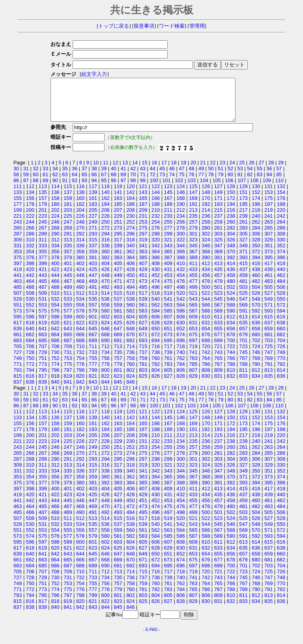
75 (181, 183)
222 (30, 224)
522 (206, 301)
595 (18, 325)
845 (118, 390)
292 (80, 242)
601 (93, 325)
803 (143, 378)
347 (218, 254)
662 (30, 343)
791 (268, 372)
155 (18, 206)
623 (93, 331)
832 (231, 384)
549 (268, 307)
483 (268, 289)
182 (80, 212)
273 (118, 236)
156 (30, 206)
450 (130, 283)
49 (201, 177)
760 (156, 366)
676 (206, 343)
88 (36, 189)
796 (55, 378)
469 (93, 289)
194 (231, 212)
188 (156, 212)
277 (168, 236)
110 (279, 189)
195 (243, 212)
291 (68, 242)
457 (218, 283)
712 (106, 355)
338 (106, 254)
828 (180, 384)
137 (68, 201)
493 (118, 295)
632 (206, 331)
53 (240, 177)
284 (256, 236)
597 (43, 325)
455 (193, 283)
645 (93, 337)
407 (143, 272)
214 (206, 218)
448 (106, 283)
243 (18, 230)
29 (281, 171)
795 (43, 378)
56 (269, 177)
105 (216, 189)
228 (106, 224)
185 (118, 212)
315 (93, 248)
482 (256, 289)
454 (180, 283)
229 (118, 224)
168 (180, 206)
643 (68, 337)
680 (256, 343)
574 (30, 319)
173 (243, 206)
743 (218, 361)
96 (114, 189)
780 (130, 372)
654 (206, 337)
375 (18, 266)
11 (106, 171)
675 (193, 343)
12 (115, 171)
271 (93, 236)
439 (268, 278)
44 (152, 177)
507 (18, 301)
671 (143, 343)
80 (230, 183)
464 (30, 289)
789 (243, 372)
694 (156, 349)
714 (130, 355)
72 (152, 183)
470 (106, 289)
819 (68, 384)
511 (68, 301)
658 (256, 337)
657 (243, 337)
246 (55, 230)
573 (18, 319)
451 (143, 283)
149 (218, 201)
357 (68, 260)
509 (43, 301)
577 (68, 319)
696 (180, 349)
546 (231, 307)
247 (68, 230)
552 (30, 313)
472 (130, 289)
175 (268, 206)
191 (193, 212)
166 (156, 206)
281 (218, 236)
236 (206, 224)
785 (193, 372)
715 (143, 355)
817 (43, 384)
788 (231, 372)
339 (118, 254)
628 (156, 331)
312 (55, 248)
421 (43, 278)
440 (281, 278)
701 (243, 349)
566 (206, 313)
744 (231, 361)
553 (43, 313)
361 (118, 260)
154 (281, 201)
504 (256, 295)
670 (130, 343)
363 (143, 260)
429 (143, 278)
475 (168, 289)
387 (168, 266)
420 (30, 278)
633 (218, 331)
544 (206, 307)
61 (45, 183)
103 (192, 189)
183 (93, 212)
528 (281, 301)
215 (218, 218)
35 (65, 177)
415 (243, 272)
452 (156, 283)
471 (118, 289)
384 (130, 266)
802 (130, 378)
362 (130, 260)
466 (55, 289)
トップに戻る (114, 26)
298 (156, 242)
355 (43, 260)
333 (43, 254)
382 (106, 266)
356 (55, 260)
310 (30, 248)
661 (18, 343)
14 (135, 171)
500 (206, 295)
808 (206, 378)
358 (80, 260)
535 (93, 307)
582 (130, 319)
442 (30, 283)
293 (93, 242)
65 (84, 183)
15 (144, 171)
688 (80, 349)
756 (106, 366)
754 (80, 366)
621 (68, 331)
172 (231, 206)
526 (256, 301)
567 (218, 313)
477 (193, 289)
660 (281, 337)
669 (118, 343)
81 (240, 183)
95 (104, 189)
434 (206, 278)
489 (68, 295)
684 (30, 349)
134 (30, 201)
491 (93, 295)
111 (18, 195)
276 (156, 236)
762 (180, 366)
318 (130, 248)
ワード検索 (172, 26)
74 (172, 183)
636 (256, 331)
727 (18, 361)
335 (68, 254)
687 (68, 349)
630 (180, 331)
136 (55, 201)
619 (43, 331)
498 (180, 295)
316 (106, 248)
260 (231, 230)
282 (231, 236)
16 (154, 171)
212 (180, 218)
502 (231, 295)
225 (68, 224)
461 (268, 283)
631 (193, 331)
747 (268, 361)
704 (281, 349)
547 (243, 307)
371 (243, 260)
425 (93, 278)
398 (30, 272)
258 (206, 230)
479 (218, 289)
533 (68, 307)
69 (123, 183)
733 (93, 361)
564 (180, 313)
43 (143, 177)
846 (130, 390)
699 (218, 349)
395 (268, 266)
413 (218, 272)
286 (281, 236)
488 (55, 295)
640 (30, 337)
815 (18, 384)
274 (130, 236)
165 (143, 206)
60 (36, 183)
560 (130, 313)
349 (243, 254)
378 (55, 266)
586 (180, 319)
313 (68, 248)
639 (18, 337)
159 (68, 206)
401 (68, 272)
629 (168, 331)
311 (43, 248)
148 (206, 201)
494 (130, 295)
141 (118, 201)
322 (180, 248)
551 (18, 313)
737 (143, 361)
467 (68, 289)
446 (80, 283)
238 (231, 224)
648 (130, 337)
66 (94, 183)
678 (231, 343)
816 (30, 384)
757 (118, 366)
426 (106, 278)
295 (118, 242)
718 (180, 355)
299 (168, 242)
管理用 (197, 26)
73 (162, 183)
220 (281, 218)
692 (130, 349)
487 (43, 295)
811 (243, 378)
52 (230, 177)
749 (18, 366)
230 (130, 224)
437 (243, 278)
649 (143, 337)
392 (231, 266)
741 (193, 361)
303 (218, 242)
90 (55, 189)
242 (281, 224)
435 (218, 278)
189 (168, 212)
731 (68, 361)
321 (168, 248)
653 (193, 337)
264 (281, 230)
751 (43, 366)
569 (243, 313)
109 (267, 189)
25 (242, 171)
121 (143, 195)
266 (30, 236)
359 (93, 260)
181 (68, 212)
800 (106, 378)
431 (168, 278)
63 (65, 183)
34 (55, 177)
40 (114, 177)
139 (93, 201)
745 (243, 361)
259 (218, 230)
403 (93, 272)
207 (118, 218)
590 (231, 319)
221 (18, 224)
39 (104, 177)
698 (206, 349)
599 (68, 325)
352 (281, 254)
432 (180, 278)
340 (130, 254)
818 (55, 384)
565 (193, 313)
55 (260, 177)
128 (231, 195)
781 (143, 372)
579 (93, 319)
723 (243, 355)
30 (16, 177)
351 (268, 254)
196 (256, 212)
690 (106, 349)
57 (279, 177)
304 (231, 242)
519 (168, 301)
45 (162, 177)
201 (43, 218)
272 (106, 236)
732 (80, 361)
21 (203, 171)
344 (180, 254)
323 (193, 248)
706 (30, 355)
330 (281, 248)
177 (18, 212)
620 (55, 331)
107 (242, 189)
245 (43, 230)
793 (18, 378)
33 (45, 177)
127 (218, 195)
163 (118, 206)
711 (93, 355)
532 (55, 307)
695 (168, 349)
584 (156, 319)
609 (193, 325)
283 (243, 236)
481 (243, 289)
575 (43, 319)
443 (43, 283)
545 (218, 307)
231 (143, 224)
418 (281, 272)
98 (133, 189)
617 (18, 331)
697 (193, 349)
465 (43, 289)
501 (218, 295)
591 (243, 319)
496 (156, 295)
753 (68, 366)
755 (93, 366)
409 (168, 272)
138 (80, 201)
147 (193, 201)
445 (68, 283)
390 (206, 266)
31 (26, 177)
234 (180, 224)
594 (281, 319)
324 (206, 248)
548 (256, 307)
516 (130, 301)
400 (55, 272)
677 (218, 343)
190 (180, 212)
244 (30, 230)
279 (193, 236)
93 (84, 189)
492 (106, 295)
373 (268, 260)
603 (118, 325)
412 (206, 272)
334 (55, 254)
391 (218, 266)
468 (80, 289)
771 (18, 372)
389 (193, 266)
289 (43, 242)
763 (193, 366)
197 (268, 212)
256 (180, 230)
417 (268, 272)
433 (193, 278)
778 (106, 372)
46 (172, 177)
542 (180, 307)
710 (80, 355)
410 (180, 272)
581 (118, 319)
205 (93, 218)
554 (55, 313)
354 (30, 260)
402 (80, 272)
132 (281, 195)
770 (281, 366)
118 (106, 195)
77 (201, 183)
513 (93, 301)
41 (123, 177)
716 (156, 355)
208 (130, 218)
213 (193, 218)
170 (206, 206)
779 (118, 372)
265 (18, 236)
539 (143, 307)
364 (156, 260)
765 (218, 366)
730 (55, 361)
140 (106, 201)
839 (43, 390)
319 (143, 248)
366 (180, 260)
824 (130, 384)
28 (271, 171)
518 (156, 301)
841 (68, 390)
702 (256, 349)
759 (143, 366)
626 (130, 331)
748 (281, 361)
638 (281, 331)
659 (268, 337)
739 (168, 361)
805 (168, 378)
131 (268, 195)
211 (168, 218)
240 (256, 224)
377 (43, 266)
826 (156, 384)
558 (106, 313)
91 (65, 189)
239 (243, 224)
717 (168, 355)
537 (118, 307)
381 (93, 266)
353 (18, 260)
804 (156, 378)
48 (191, 177)
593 (268, 319)
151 (243, 201)
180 (55, 212)
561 (143, 313)
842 (80, 390)
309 (18, 248)
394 (256, 266)
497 (168, 295)
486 (30, 295)
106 (229, 189)
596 (30, 325)
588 (206, 319)
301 (193, 242)
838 (30, 390)
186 (130, 212)
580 (106, 319)
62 (55, 183)
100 (154, 189)
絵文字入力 (92, 74)
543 (193, 307)
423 (68, 278)
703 (268, 349)
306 (256, 242)
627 (143, 331)
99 (143, 189)
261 (243, 230)
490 (80, 295)
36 (75, 177)
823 (118, 384)
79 (221, 183)
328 (256, 248)
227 (93, 224)
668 (106, 343)
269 (68, 236)
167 (168, 206)
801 (118, 378)
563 (168, 313)
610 (206, 325)
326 (231, 248)
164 (130, 206)
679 (243, 343)
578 (80, 319)
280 (206, 236)
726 (281, 355)
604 (130, 325)
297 (143, 242)
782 (156, 372)
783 (168, 372)
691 (118, 349)
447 (93, 283)
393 (243, 266)
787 (218, 372)
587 (193, 319)
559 (118, 313)
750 (30, 366)
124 (180, 195)
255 (168, 230)
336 (80, 254)
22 (213, 171)
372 (256, 260)
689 (93, 349)
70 (133, 183)
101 (166, 189)
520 (180, 301)
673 (168, 343)
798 (80, 378)
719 (193, 355)
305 (243, 242)
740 (180, 361)
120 (130, 195)
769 (268, 366)
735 (118, 361)
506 (281, 295)
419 (18, 278)
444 (55, 283)
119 (118, 195)
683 (18, 349)
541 (168, 307)
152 (256, 201)
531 (43, 307)
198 (281, 212)
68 (114, 183)
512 (80, 301)
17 (164, 171)
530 (30, 307)
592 (256, 319)
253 (143, 230)
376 (30, 266)
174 (256, 206)
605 (143, 325)
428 (130, 278)
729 (43, 361)
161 (93, 206)
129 (243, 195)
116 (80, 195)
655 (218, 337)
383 (118, 266)
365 (168, 260)
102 (179, 189)
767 (243, 366)
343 (168, 254)
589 (218, 319)
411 (193, 272)
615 (268, 325)
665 (68, 343)
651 (168, 337)
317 (118, 248)
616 (281, 325)
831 (218, 384)
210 (156, 218)
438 (256, 278)
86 (16, 189)
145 (168, 201)
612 (231, 325)
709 (68, 355)
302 (206, 242)
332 (30, 254)
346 (206, 254)
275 (143, 236)
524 (231, 301)
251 (118, 230)
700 (231, 349)
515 (118, 301)
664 (55, 343)
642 (55, 337)
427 (118, 278)
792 (281, 372)
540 (156, 307)
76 (191, 183)
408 (156, 272)
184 (106, 212)
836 (281, 384)
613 (243, 325)
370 (231, 260)
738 (156, 361)
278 (180, 236)
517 (143, 301)
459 (243, 283)
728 (30, 361)
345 (193, 254)
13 (125, 171)
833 (243, 384)
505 (268, 295)
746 (256, 361)
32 (36, 177)
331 (18, 254)
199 (18, 218)
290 (55, 242)
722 (231, 355)
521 (193, 301)
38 (94, 177)
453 (168, 283)
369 (218, 260)
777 (93, 372)
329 (268, 248)
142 (130, 201)
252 (130, 230)
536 (106, 307)
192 (206, 212)
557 (93, 313)
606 (156, 325)
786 (206, 372)
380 (80, 266)
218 (256, 218)
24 (232, 171)
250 (106, 230)
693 (143, 349)
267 (43, 236)
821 (93, 384)
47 (181, 177)
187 (143, 212)
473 (143, 289)
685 (43, 349)
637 (268, 331)
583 (143, 319)
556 (80, 313)
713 (118, 355)
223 (43, 224)
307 (268, 242)
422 (55, 278)
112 (30, 195)
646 (106, 337)
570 (256, 313)
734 (106, 361)
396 (281, 266)
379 (68, 266)
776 (80, 372)
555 (68, 313)
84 (269, 183)
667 (93, 343)
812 (256, 378)
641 (43, 337)
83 (260, 183)
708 (55, 355)
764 (206, 366)
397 (18, 272)
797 (68, 378)
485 (18, 295)
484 (281, 289)
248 (80, 230)
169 (193, 206)
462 (281, 283)
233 (168, 224)
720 (206, 355)
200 (30, 218)
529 (18, 307)
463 (18, 289)
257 (193, 230)
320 (156, 248)
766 (231, 366)
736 (130, 361)
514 (106, 301)
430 (156, 278)
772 (30, 372)
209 (143, 218)
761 (168, 366)
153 (268, 201)
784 (180, 372)
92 (75, 189)
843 (93, 390)
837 (18, 390)
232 (156, 224)
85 (279, 183)
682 (281, 343)
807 (193, 378)
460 (256, 283)
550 (281, 307)
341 (143, 254)
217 (243, 218)
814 (281, 378)
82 (250, 183)
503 (243, 295)
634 (231, 331)
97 (123, 189)
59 (26, 183)
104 (204, 189)
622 (80, 331)
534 (80, 307)
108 (254, 189)
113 (43, 195)
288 (30, 242)
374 (281, 260)
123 (168, 195)
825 (143, 384)
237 (218, 224)
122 (156, 195)
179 (43, 212)
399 (43, 272)
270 (80, 236)
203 (68, 218)
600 (80, 325)
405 (118, 272)
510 (55, 301)
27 (261, 171)
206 (106, 218)
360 (106, 260)
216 (231, 218)
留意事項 (144, 26)
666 (80, 343)
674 (180, 343)
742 (206, 361)
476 (180, 289)
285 (268, 236)
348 (231, 254)
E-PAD (151, 638)
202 (55, 218)
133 (18, 201)
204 (80, 218)
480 (231, 289)
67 (104, 183)
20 (193, 171)
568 (231, 313)
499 (193, 295)
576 (55, 319)
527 (268, 301)
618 (30, 331)
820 (80, 384)
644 (80, 337)
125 (193, 195)
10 (96, 171)
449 (118, 283)
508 (30, 301)
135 (43, 201)
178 (30, 212)
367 (193, 260)
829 (193, 384)
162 (106, 206)
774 (55, 372)
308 (281, 242)
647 (118, 337)
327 (243, 248)
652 (180, 337)
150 (231, 201)
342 (156, 254)
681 (268, 343)
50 (211, 177)
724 (256, 355)
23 (223, 171)
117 (93, 195)
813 (268, 378)
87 (26, 189)
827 (168, 384)
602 (106, 325)
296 (130, 242)
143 (143, 201)
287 (18, 242)
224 (55, 224)
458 (231, 283)
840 (55, 390)
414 (231, 272)
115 (68, 195)
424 (80, 278)
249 (93, 230)
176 (281, 206)
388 (180, 266)
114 (55, 195)
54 (250, 177)
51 (221, 177)
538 (130, 307)
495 (143, 295)
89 (45, 189)
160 (80, 206)
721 (218, 355)
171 (218, 206)
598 (55, 325)
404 (106, 272)
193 (218, 212)
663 (43, 343)
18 (174, 171)
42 (133, 177)
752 (55, 366)
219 (268, 218)
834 (256, 384)
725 (268, 355)
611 (218, 325)
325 (218, 248)
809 (218, 378)
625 (118, 331)
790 (256, 372)
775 (68, 372)
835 (268, 384)
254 (156, 230)
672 (156, 343)
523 (218, 301)
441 (18, 283)
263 (268, 230)
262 (256, 230)
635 (243, 331)
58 (16, 183)
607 (168, 325)
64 (75, 183)
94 (94, 189)
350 (256, 254)
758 (130, 366)
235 (193, 224)
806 (180, 378)
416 (256, 272)
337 (93, 254)
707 (43, 355)
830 (206, 384)
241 (268, 224)
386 (156, 266)
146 (180, 201)
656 (231, 337)
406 (130, 272)
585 (168, 319)
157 (43, 206)
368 (206, 260)
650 (156, 337)
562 (156, 313)
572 (281, 313)
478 (206, 289)
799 (93, 378)
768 (256, 366)
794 (30, 378)
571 (268, 313)
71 (143, 183)
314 (80, 248)
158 (55, 206)
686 (55, 349)
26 (252, 171)
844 (106, 390)
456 (206, 283)
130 (256, 195)
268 (55, 236)
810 (231, 378)
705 (18, 355)
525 (243, 301)
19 (183, 171)
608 (180, 325)
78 (211, 183)
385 (143, 266)
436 (231, 278)
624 (106, 331)
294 (106, 242)
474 (156, 289)
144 (156, 201)
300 (180, 242)
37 (84, 177)
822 (106, 384)
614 (256, 325)
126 (206, 195)
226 (80, 224)
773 (43, 372)
